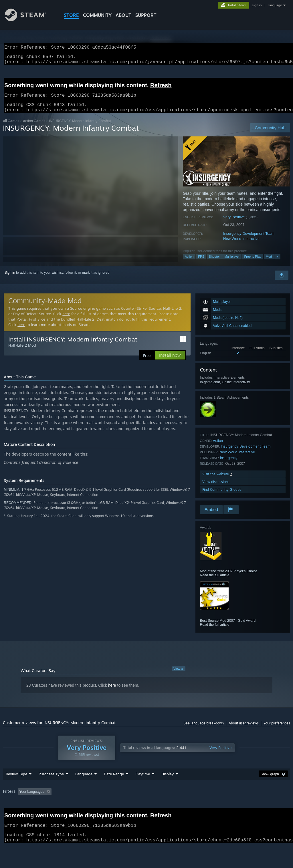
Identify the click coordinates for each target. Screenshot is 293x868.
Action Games (34, 128)
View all (179, 676)
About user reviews (244, 730)
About (123, 15)
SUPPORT (146, 15)
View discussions (216, 489)
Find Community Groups (222, 496)
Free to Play (253, 263)
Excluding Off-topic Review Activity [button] (90, 807)
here (66, 321)
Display (168, 789)
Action (189, 263)
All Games (11, 128)
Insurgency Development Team (249, 240)
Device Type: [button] (14, 814)
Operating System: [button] (223, 807)
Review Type (16, 789)
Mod (269, 263)
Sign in (10, 279)
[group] (146, 810)
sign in (257, 5)
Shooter (214, 263)
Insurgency (229, 465)
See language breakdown (204, 730)
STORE (71, 15)
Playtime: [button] (134, 807)
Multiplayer (232, 263)
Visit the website (218, 481)
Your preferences (277, 730)
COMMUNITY (97, 15)
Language (84, 789)
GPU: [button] (271, 807)
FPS (201, 263)
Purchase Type (51, 789)
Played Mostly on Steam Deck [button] (175, 807)
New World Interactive (241, 246)
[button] (22, 806)
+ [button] (277, 263)
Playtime (143, 789)
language (275, 5)
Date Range (114, 789)
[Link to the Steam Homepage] (30, 20)
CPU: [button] (252, 807)
